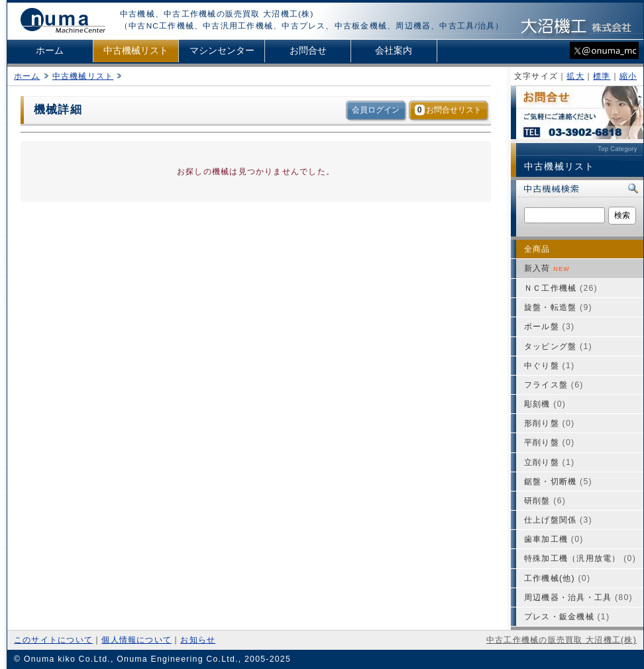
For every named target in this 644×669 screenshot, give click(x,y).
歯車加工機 (554, 539)
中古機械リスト (136, 51)
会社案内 (394, 51)
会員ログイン (376, 110)
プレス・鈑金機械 (567, 617)
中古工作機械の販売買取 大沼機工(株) (562, 640)
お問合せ (308, 51)
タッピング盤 (558, 346)
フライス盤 (554, 385)
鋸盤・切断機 (558, 482)
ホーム (50, 51)
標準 (602, 76)
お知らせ (198, 640)
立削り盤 (549, 462)
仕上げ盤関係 (558, 520)
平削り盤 (549, 442)
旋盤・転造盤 (558, 307)
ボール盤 (549, 327)
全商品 (537, 249)
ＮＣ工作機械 (561, 288)
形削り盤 (549, 423)
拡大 (575, 76)
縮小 (628, 76)
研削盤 (545, 501)
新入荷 (547, 268)
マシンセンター (222, 51)
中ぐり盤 (549, 366)
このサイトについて (53, 640)
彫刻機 (545, 404)
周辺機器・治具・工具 (578, 597)
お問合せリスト (448, 110)
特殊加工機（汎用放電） (580, 558)
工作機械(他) (557, 578)
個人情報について (136, 640)
